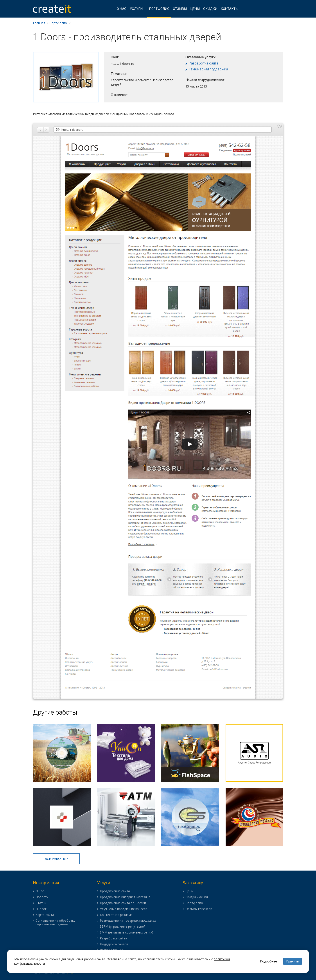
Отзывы (180, 9)
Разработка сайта (204, 63)
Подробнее (268, 961)
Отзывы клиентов (199, 909)
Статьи (41, 903)
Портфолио (159, 9)
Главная (39, 23)
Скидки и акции (197, 897)
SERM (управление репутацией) (123, 927)
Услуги (136, 9)
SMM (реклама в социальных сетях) (127, 933)
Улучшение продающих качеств (124, 909)
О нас (122, 9)
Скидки (210, 9)
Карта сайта (45, 915)
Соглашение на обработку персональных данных (55, 923)
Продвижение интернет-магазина (125, 897)
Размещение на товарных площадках (128, 921)
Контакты (230, 9)
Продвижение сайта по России (123, 903)
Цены (195, 9)
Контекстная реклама (116, 915)
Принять (293, 961)
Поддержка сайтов (114, 944)
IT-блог (41, 909)
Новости (42, 897)
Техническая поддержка (208, 69)
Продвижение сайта (115, 891)
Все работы (56, 858)
